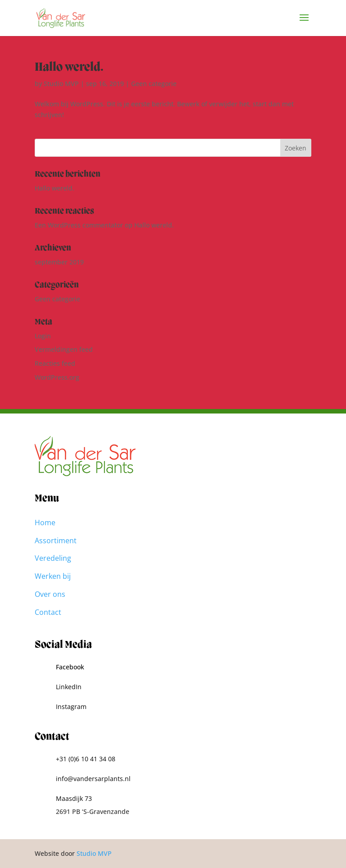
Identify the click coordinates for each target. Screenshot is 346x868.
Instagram (71, 707)
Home (45, 523)
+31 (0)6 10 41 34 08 (86, 759)
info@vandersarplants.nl (93, 779)
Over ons (50, 594)
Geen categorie (154, 84)
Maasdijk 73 (74, 798)
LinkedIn (69, 687)
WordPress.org (57, 377)
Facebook (70, 667)
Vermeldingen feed (64, 349)
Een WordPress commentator (79, 225)
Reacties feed (55, 363)
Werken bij (53, 576)
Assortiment (56, 541)
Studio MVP (61, 84)
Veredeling (53, 558)
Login (43, 336)
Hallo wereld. (69, 68)
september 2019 (59, 262)
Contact (48, 612)
